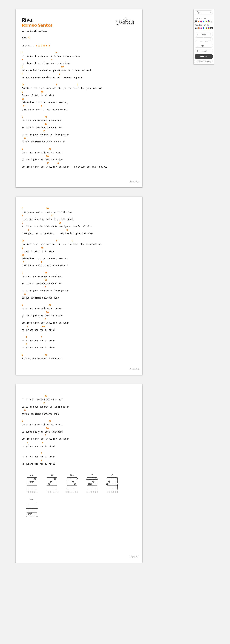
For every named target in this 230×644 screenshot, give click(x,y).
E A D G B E (43, 46)
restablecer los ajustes (204, 61)
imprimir (204, 56)
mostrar (203, 51)
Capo (202, 46)
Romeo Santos (37, 25)
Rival (28, 20)
